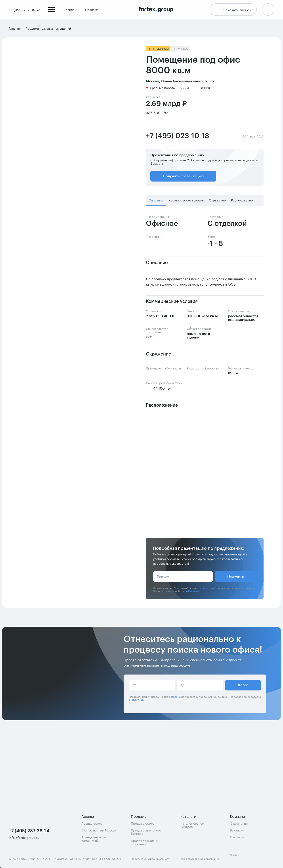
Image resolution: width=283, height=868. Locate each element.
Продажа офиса (143, 823)
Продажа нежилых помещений (145, 842)
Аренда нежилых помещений (94, 839)
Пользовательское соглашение (200, 859)
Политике (194, 591)
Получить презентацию (183, 177)
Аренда (71, 10)
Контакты (237, 837)
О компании (239, 823)
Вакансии (237, 830)
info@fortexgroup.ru (24, 838)
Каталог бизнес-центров (193, 825)
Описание (156, 200)
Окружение (217, 200)
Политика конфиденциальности (151, 859)
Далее (243, 771)
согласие (203, 588)
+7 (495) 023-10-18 (178, 136)
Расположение (242, 200)
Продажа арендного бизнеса (146, 832)
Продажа (94, 10)
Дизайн (238, 857)
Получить (236, 577)
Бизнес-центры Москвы (99, 830)
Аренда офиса (92, 823)
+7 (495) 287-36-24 (29, 831)
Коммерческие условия (186, 200)
